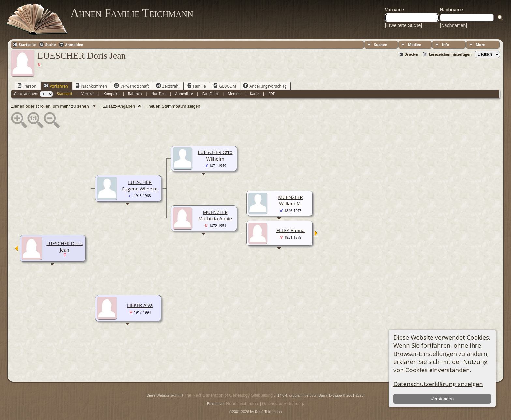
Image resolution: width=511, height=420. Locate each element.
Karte (254, 94)
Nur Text (158, 94)
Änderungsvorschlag (265, 86)
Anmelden (74, 44)
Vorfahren (56, 86)
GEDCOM (225, 86)
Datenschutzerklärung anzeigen (438, 384)
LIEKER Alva (140, 305)
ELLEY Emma (291, 230)
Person (27, 86)
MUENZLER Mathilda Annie (215, 215)
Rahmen (135, 94)
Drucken (412, 54)
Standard (64, 94)
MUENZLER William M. (290, 200)
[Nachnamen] (453, 25)
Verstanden (442, 399)
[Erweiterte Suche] (403, 25)
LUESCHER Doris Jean (65, 246)
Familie (197, 86)
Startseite (27, 44)
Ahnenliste (184, 94)
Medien (415, 44)
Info (445, 44)
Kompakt (111, 94)
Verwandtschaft (132, 86)
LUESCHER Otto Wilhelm (215, 155)
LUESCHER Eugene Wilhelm (140, 185)
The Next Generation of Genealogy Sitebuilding (228, 395)
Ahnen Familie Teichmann (132, 13)
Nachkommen (91, 86)
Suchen (381, 44)
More (481, 44)
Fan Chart (211, 94)
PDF (271, 94)
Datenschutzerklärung (283, 404)
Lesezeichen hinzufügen (450, 54)
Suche (51, 44)
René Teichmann (242, 404)
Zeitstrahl (168, 86)
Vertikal (88, 94)
